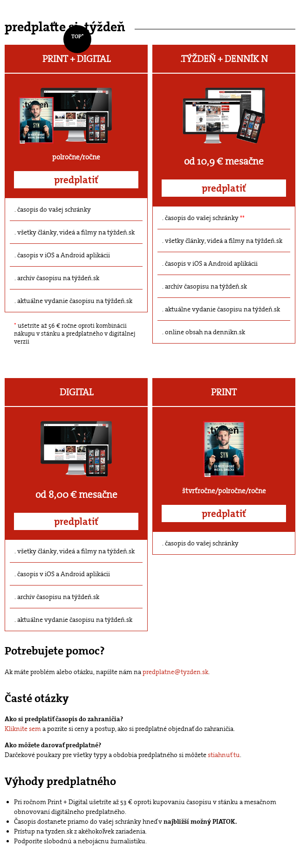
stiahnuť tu (224, 755)
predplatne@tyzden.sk (175, 672)
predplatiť (76, 180)
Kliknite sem (23, 729)
